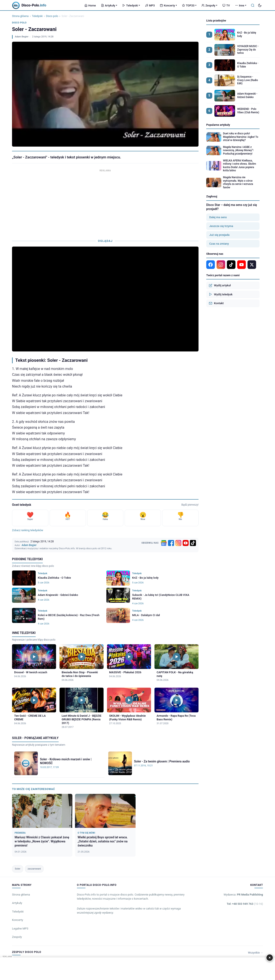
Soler (18, 869)
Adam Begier (22, 37)
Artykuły (109, 5)
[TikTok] (193, 543)
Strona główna (20, 16)
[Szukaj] (253, 5)
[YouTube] (186, 543)
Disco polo (52, 16)
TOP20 (189, 5)
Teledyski (131, 5)
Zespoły (209, 5)
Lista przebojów (216, 21)
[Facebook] (171, 543)
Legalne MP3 (20, 929)
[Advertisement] (105, 203)
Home (90, 5)
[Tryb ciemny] (260, 5)
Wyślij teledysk (221, 294)
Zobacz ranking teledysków (28, 530)
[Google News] (164, 543)
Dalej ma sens (218, 217)
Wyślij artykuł (220, 285)
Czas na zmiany (219, 244)
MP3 (150, 5)
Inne (241, 5)
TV (226, 5)
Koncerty (168, 5)
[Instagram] (178, 543)
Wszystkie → (255, 953)
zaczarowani (34, 869)
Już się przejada (219, 235)
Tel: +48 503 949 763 (245, 904)
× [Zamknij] (270, 958)
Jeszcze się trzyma (221, 226)
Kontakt (216, 303)
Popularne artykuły (218, 125)
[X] (252, 265)
